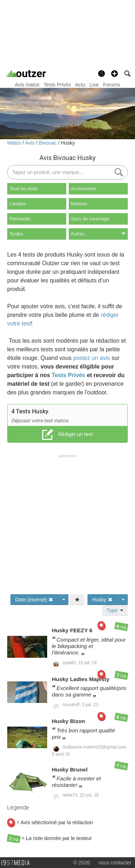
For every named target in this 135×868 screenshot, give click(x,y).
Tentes (16, 234)
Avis (31, 143)
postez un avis (91, 358)
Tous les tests (24, 189)
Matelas (79, 204)
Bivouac (49, 143)
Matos (15, 143)
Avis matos (27, 85)
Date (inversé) (34, 600)
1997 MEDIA (18, 863)
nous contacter (115, 863)
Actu (80, 85)
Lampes (18, 204)
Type (115, 610)
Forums (111, 85)
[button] (114, 74)
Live (94, 85)
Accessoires (84, 189)
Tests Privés (57, 85)
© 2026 (82, 863)
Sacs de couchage (90, 219)
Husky (68, 143)
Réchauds (20, 219)
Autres (98, 234)
